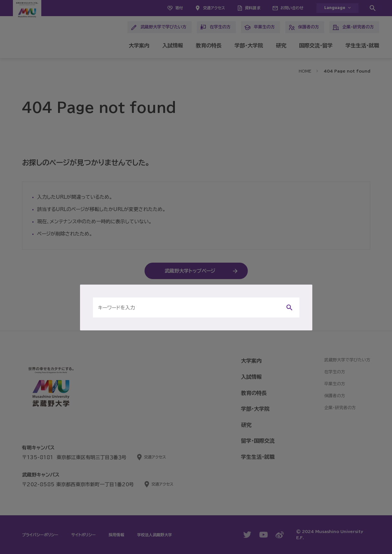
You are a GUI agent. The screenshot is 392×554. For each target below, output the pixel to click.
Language (335, 8)
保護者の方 (304, 27)
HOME (305, 71)
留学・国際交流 (258, 441)
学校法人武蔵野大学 (155, 535)
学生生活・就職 (362, 45)
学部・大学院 (249, 45)
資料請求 (253, 8)
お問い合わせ (292, 8)
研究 (281, 45)
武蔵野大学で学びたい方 (159, 27)
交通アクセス (214, 8)
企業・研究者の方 (353, 27)
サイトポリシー (84, 535)
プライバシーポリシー (40, 535)
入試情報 (173, 45)
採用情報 (116, 535)
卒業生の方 (260, 27)
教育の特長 (209, 45)
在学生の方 (215, 27)
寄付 (179, 8)
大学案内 (139, 45)
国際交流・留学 (316, 45)
